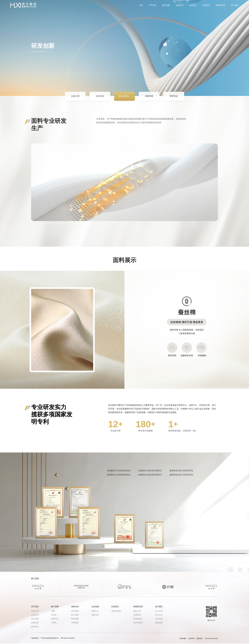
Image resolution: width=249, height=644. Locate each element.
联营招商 (75, 619)
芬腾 (53, 611)
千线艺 (54, 623)
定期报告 (137, 615)
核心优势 (124, 98)
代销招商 (75, 623)
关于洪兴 (153, 6)
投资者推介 (138, 619)
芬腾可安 (55, 619)
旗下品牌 (166, 6)
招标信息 (95, 615)
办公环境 (159, 611)
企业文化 (100, 97)
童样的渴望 (116, 611)
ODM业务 (75, 611)
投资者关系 (221, 6)
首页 (141, 6)
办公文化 (159, 615)
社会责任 (206, 6)
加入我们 (235, 6)
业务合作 (179, 6)
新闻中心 (95, 611)
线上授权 (75, 615)
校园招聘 (159, 623)
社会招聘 (159, 619)
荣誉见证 (174, 97)
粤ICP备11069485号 (68, 638)
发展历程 (149, 97)
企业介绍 (75, 97)
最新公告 (137, 611)
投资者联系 (138, 623)
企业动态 (193, 6)
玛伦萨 (54, 615)
